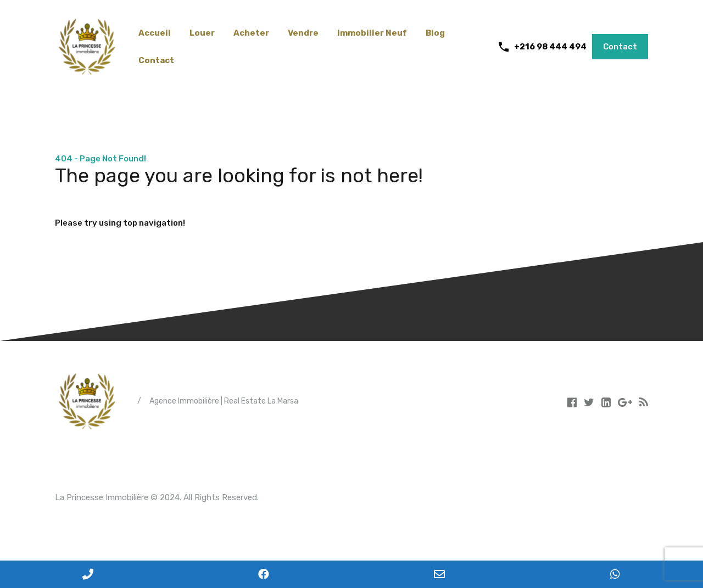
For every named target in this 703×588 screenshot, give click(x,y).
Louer (202, 33)
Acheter (251, 33)
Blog (435, 33)
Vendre (303, 33)
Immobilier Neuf (372, 33)
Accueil (155, 33)
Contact (156, 60)
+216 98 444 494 (550, 47)
